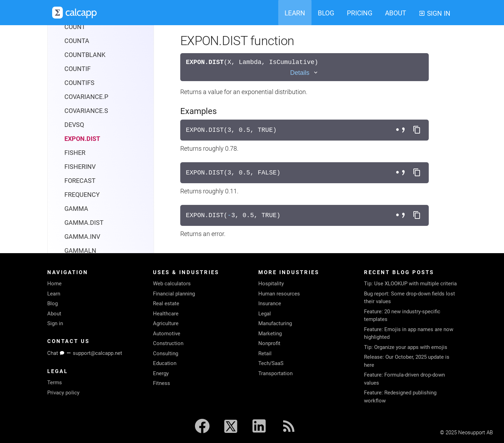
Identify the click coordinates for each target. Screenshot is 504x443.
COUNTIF (78, 69)
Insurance (270, 303)
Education (165, 363)
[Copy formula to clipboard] (417, 130)
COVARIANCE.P (86, 97)
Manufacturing (275, 323)
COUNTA (77, 41)
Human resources (279, 294)
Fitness (162, 383)
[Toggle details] (304, 73)
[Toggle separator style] (401, 130)
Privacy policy (63, 393)
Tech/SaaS (271, 363)
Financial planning (174, 294)
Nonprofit (269, 343)
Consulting (166, 353)
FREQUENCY (82, 195)
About (54, 314)
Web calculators (172, 284)
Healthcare (166, 314)
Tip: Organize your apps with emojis (406, 347)
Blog (52, 303)
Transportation (275, 373)
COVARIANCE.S (86, 111)
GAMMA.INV (82, 237)
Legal (265, 314)
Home (54, 284)
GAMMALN (80, 251)
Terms (55, 383)
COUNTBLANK (85, 55)
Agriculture (166, 323)
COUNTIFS (79, 83)
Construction (168, 343)
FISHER (75, 153)
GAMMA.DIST (84, 223)
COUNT (75, 27)
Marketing (270, 334)
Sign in (55, 323)
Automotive (167, 334)
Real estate (166, 303)
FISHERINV (80, 167)
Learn (54, 294)
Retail (265, 353)
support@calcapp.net (97, 353)
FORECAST (80, 181)
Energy (161, 373)
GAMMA (76, 209)
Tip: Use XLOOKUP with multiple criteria (410, 284)
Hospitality (271, 284)
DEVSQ (74, 125)
